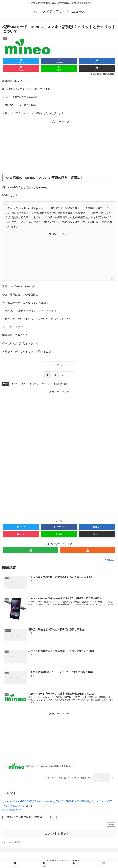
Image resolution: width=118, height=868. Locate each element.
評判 (56, 384)
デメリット (35, 384)
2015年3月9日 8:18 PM (13, 810)
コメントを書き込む (59, 834)
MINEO (15, 384)
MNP (24, 384)
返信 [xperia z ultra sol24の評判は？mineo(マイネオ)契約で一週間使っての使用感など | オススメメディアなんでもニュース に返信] (111, 825)
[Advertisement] (59, 147)
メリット (47, 384)
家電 (6, 384)
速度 (64, 384)
